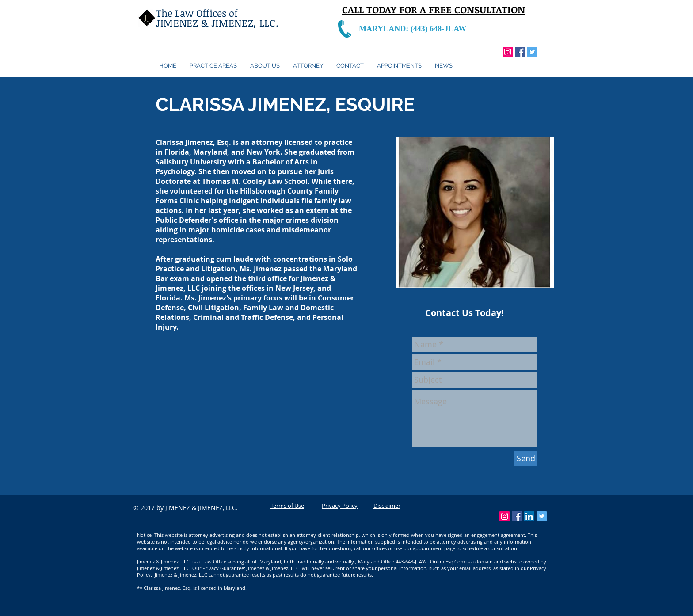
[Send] (526, 458)
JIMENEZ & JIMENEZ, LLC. (219, 23)
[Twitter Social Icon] (532, 52)
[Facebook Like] (529, 64)
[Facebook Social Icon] (520, 52)
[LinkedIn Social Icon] (529, 516)
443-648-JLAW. (411, 561)
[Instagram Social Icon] (508, 52)
